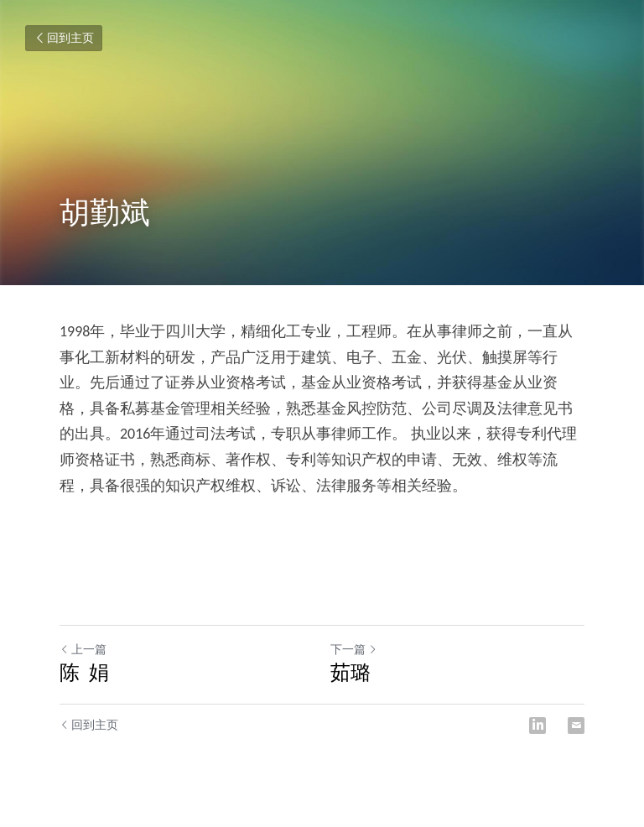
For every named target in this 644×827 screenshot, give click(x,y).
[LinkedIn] (538, 726)
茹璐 (351, 672)
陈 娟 (84, 672)
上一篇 (83, 650)
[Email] (576, 726)
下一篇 (354, 650)
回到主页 (64, 38)
